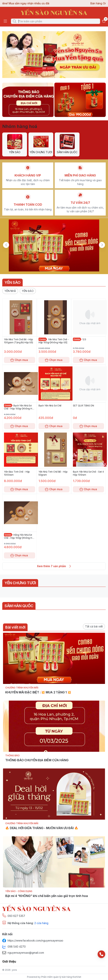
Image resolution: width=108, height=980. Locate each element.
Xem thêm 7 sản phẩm (54, 566)
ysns (14, 970)
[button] (10, 291)
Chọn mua (20, 360)
